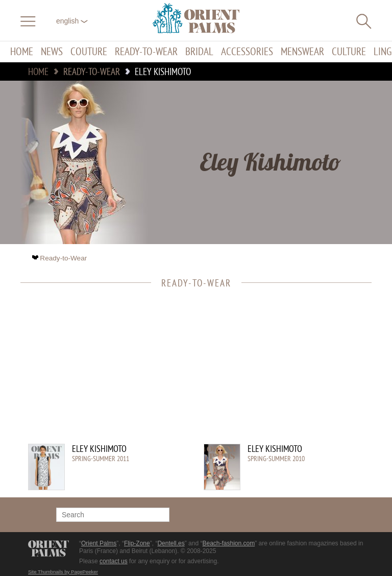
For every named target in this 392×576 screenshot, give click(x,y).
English (72, 21)
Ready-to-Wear (146, 52)
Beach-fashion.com (228, 543)
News (52, 52)
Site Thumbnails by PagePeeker (63, 572)
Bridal (199, 52)
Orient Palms (99, 543)
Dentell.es (171, 543)
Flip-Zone (137, 543)
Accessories (247, 52)
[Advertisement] (191, 372)
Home (22, 52)
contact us (114, 561)
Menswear (302, 52)
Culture (349, 52)
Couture (89, 52)
